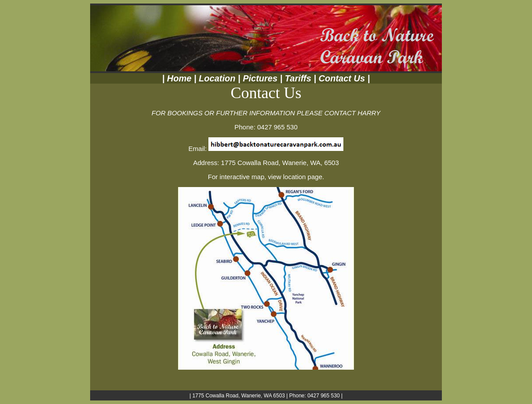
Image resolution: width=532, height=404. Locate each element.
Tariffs (298, 78)
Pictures (260, 78)
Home (178, 78)
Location (216, 78)
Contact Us (342, 78)
